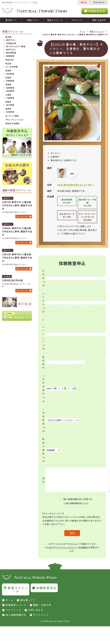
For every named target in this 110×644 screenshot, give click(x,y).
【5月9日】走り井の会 (12, 280)
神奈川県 (9, 60)
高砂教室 (10, 91)
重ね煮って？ (28, 600)
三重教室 (10, 98)
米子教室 (10, 105)
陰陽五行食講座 (12, 123)
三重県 (8, 95)
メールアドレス (44, 334)
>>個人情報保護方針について (76, 503)
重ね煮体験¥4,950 (67, 201)
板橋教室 (10, 56)
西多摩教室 (11, 53)
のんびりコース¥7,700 (67, 215)
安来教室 (10, 112)
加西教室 (10, 88)
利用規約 (83, 547)
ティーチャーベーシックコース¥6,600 (88, 217)
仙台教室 (10, 74)
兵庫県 (8, 84)
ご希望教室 (44, 420)
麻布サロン (11, 50)
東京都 (8, 37)
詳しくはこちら (23, 216)
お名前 (44, 278)
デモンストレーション (15, 120)
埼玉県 (8, 64)
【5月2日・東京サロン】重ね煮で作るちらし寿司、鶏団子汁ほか (17, 258)
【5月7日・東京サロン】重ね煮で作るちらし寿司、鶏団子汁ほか (17, 205)
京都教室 (10, 81)
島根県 (8, 109)
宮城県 (8, 70)
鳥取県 (8, 102)
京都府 (8, 78)
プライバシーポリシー (66, 547)
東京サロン (11, 40)
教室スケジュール (97, 31)
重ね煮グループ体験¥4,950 (88, 203)
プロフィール (13, 610)
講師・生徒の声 (42, 605)
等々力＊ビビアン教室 (16, 46)
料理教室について (16, 605)
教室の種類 (44, 450)
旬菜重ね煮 (11, 43)
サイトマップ (99, 2)
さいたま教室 (12, 67)
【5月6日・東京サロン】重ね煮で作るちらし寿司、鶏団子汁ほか (17, 231)
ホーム (84, 2)
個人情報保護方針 (16, 615)
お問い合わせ (36, 610)
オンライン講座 (12, 116)
